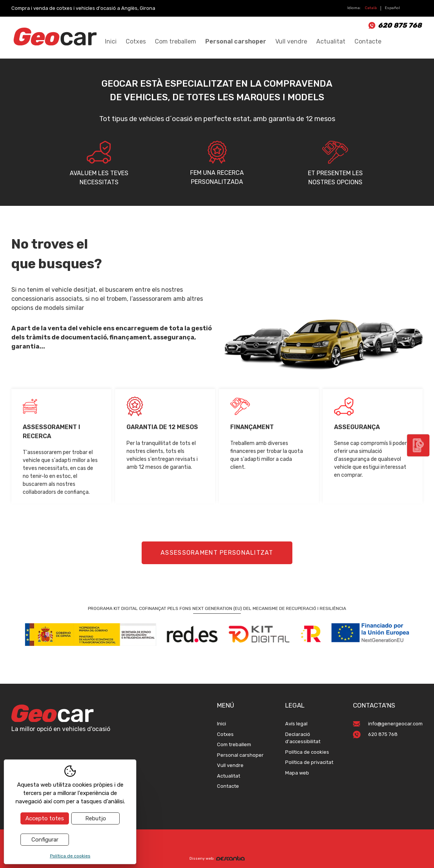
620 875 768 (400, 25)
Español (392, 8)
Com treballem (176, 41)
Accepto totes (45, 818)
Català (371, 8)
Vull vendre (291, 41)
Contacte (368, 41)
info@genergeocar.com (395, 724)
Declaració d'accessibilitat (303, 738)
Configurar (45, 840)
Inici (111, 41)
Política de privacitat (309, 762)
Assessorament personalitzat (217, 553)
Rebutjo (96, 818)
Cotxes (136, 41)
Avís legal (296, 724)
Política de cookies (307, 752)
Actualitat (331, 41)
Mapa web (297, 773)
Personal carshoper (236, 41)
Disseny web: (217, 858)
